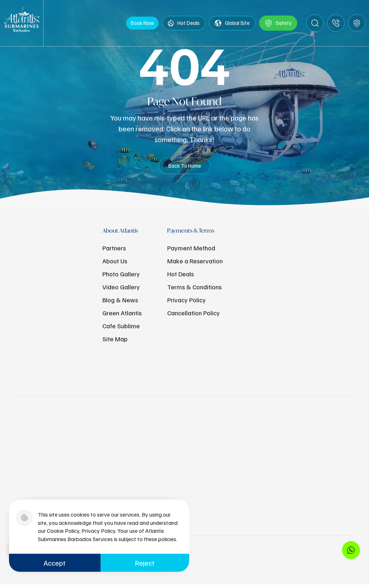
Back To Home (185, 168)
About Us (115, 261)
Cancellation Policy (194, 313)
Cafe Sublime (121, 326)
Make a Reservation (195, 261)
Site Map (115, 339)
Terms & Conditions (194, 287)
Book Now (142, 25)
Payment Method (191, 248)
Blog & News (120, 300)
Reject (145, 563)
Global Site (232, 25)
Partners (114, 248)
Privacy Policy (186, 300)
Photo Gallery (121, 274)
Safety (278, 25)
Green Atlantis (122, 313)
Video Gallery (121, 287)
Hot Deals (184, 25)
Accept (55, 563)
